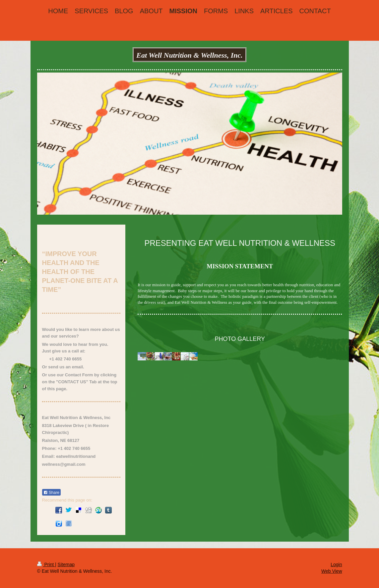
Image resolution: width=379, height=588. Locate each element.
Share (51, 493)
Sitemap (66, 564)
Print (46, 564)
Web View (332, 571)
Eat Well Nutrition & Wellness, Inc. (189, 55)
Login (336, 564)
